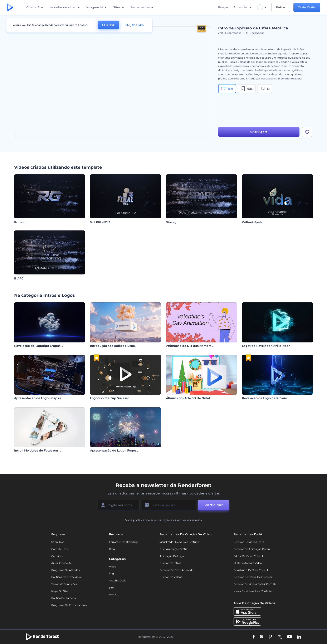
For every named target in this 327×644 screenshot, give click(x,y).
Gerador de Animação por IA (252, 549)
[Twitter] (280, 637)
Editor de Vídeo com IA (248, 556)
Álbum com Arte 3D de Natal (188, 398)
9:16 (247, 89)
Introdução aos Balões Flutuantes (116, 346)
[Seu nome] (119, 505)
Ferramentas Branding (123, 542)
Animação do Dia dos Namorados (191, 346)
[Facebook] (254, 637)
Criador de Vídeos (171, 577)
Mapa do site (60, 591)
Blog (112, 549)
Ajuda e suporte (61, 563)
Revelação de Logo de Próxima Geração (272, 398)
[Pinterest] (270, 637)
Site (111, 588)
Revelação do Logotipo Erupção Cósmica (45, 346)
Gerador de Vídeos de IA (249, 542)
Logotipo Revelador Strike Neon (266, 346)
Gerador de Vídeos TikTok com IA (255, 584)
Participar (214, 505)
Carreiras (57, 556)
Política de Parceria (64, 598)
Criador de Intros (170, 563)
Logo (112, 573)
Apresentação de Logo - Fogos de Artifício (122, 450)
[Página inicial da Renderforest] (10, 7)
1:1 (265, 89)
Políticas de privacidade (66, 577)
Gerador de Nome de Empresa (253, 577)
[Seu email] (169, 505)
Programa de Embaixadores (69, 605)
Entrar (281, 7)
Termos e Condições (64, 584)
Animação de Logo (172, 556)
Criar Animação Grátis (173, 549)
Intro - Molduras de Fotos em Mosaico (43, 450)
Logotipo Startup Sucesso (110, 398)
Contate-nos (59, 549)
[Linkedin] (299, 637)
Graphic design (119, 580)
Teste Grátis (307, 7)
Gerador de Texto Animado (177, 570)
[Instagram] (262, 637)
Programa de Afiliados (65, 570)
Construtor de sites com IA (251, 570)
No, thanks (135, 25)
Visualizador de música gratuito (179, 542)
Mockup (114, 594)
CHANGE (108, 25)
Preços (223, 7)
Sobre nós (58, 542)
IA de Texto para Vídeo (248, 563)
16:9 (227, 89)
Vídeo (113, 567)
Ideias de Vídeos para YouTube (253, 591)
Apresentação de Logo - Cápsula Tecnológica (48, 398)
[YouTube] (290, 637)
